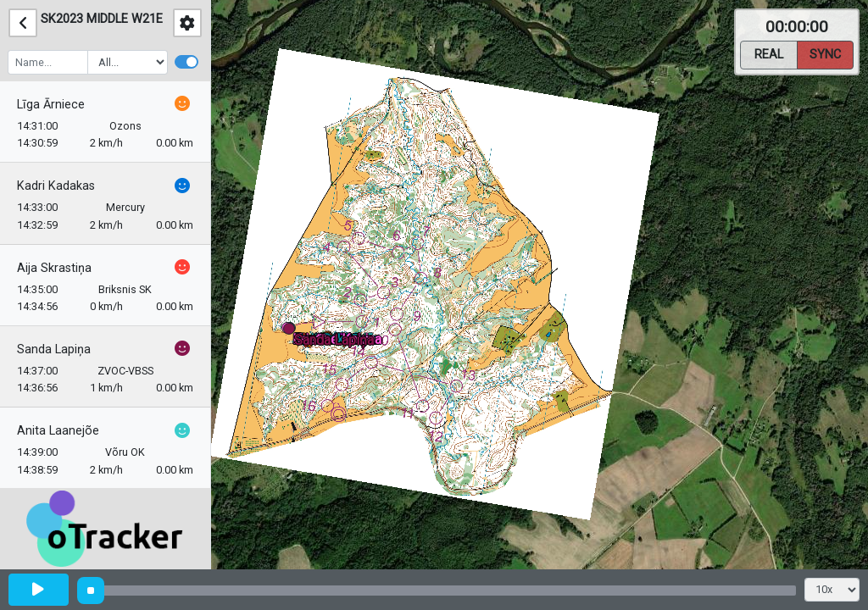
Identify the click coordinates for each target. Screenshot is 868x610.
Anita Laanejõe (58, 431)
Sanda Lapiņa (54, 349)
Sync (825, 53)
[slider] (91, 591)
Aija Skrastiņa (54, 268)
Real (769, 53)
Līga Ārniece (51, 105)
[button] (292, 332)
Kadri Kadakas (56, 186)
